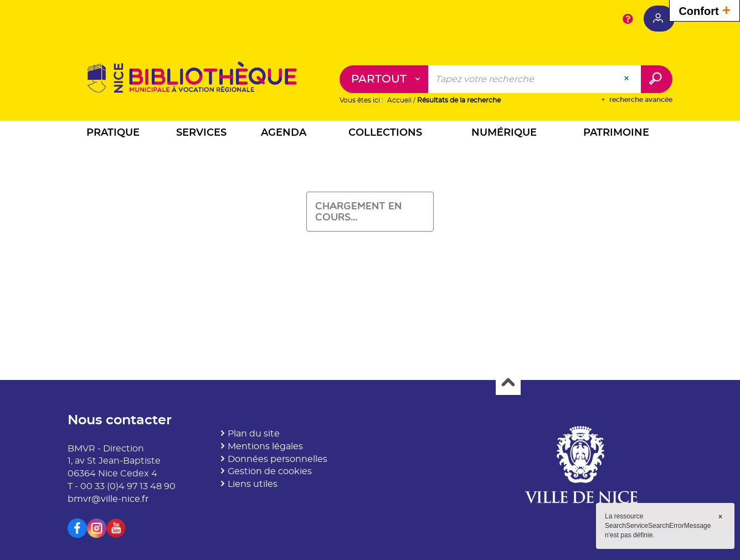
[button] (113, 134)
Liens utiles (253, 484)
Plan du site (254, 434)
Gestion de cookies (270, 471)
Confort (705, 10)
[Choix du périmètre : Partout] (384, 79)
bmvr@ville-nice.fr (108, 499)
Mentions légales (265, 446)
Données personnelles (277, 459)
